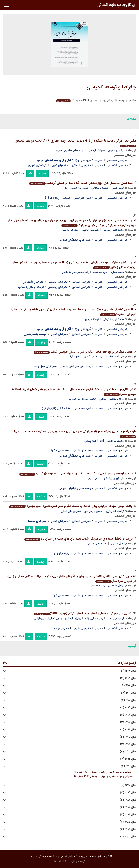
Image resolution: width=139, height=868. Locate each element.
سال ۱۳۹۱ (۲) (128, 766)
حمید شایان (118, 272)
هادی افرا (75, 357)
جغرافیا (99, 160)
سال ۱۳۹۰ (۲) (128, 785)
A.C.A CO (60, 861)
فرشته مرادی (92, 319)
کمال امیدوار (118, 544)
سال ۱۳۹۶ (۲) (128, 730)
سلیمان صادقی (100, 188)
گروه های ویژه (83, 160)
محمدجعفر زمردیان (114, 230)
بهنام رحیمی (94, 478)
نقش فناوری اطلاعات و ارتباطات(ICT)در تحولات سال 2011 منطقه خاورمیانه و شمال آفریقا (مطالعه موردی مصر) (74, 392)
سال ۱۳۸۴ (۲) (128, 829)
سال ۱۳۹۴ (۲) (128, 744)
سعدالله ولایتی (70, 230)
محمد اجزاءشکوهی (114, 319)
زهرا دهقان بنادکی (97, 544)
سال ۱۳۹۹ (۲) (128, 708)
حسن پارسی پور (93, 511)
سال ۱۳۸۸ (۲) (128, 800)
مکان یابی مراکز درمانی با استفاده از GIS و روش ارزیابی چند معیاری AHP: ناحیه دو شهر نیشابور (76, 143)
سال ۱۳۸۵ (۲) (128, 822)
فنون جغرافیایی (82, 198)
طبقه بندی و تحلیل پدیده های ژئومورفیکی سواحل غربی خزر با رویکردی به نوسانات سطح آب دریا (75, 433)
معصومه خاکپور (91, 230)
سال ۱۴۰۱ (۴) (129, 693)
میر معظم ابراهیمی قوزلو (70, 150)
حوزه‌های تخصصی (117, 160)
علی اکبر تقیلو (100, 272)
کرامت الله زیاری (115, 511)
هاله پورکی (90, 441)
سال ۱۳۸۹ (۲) (128, 793)
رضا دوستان (98, 586)
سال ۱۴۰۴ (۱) (129, 671)
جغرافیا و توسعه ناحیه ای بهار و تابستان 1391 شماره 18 (103, 777)
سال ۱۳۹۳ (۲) (128, 752)
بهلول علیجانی (116, 586)
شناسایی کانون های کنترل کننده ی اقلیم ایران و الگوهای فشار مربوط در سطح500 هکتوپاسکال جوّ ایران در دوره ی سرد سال (71, 579)
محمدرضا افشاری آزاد (112, 441)
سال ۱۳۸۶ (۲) (128, 815)
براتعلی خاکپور (116, 150)
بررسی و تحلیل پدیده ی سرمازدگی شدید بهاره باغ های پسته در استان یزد (79, 539)
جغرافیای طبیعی (82, 451)
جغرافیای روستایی (58, 282)
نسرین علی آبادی (71, 511)
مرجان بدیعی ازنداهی (112, 399)
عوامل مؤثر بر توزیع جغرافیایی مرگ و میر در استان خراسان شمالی (83, 352)
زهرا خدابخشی (96, 150)
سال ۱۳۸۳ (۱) (128, 837)
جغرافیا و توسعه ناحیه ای (111, 87)
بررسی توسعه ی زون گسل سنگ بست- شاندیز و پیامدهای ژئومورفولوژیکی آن (76, 473)
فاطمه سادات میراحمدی (83, 399)
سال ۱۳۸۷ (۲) (128, 807)
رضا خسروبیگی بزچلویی (75, 272)
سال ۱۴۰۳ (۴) (128, 678)
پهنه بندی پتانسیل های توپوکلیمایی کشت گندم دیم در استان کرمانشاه (81, 183)
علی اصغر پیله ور (115, 357)
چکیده (42, 173)
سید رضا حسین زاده (76, 188)
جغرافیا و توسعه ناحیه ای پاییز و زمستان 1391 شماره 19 (102, 772)
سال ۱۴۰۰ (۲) (128, 700)
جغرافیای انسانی (82, 165)
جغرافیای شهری (59, 165)
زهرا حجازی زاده (94, 618)
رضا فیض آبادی (93, 357)
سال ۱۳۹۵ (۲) (128, 737)
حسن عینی (118, 188)
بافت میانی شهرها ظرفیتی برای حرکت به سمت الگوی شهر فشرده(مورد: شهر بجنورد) (71, 506)
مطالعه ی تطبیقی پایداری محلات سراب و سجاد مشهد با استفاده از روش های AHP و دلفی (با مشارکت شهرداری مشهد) (72, 312)
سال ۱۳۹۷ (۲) (128, 722)
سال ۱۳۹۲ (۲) (128, 759)
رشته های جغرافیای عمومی (76, 367)
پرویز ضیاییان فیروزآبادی (48, 618)
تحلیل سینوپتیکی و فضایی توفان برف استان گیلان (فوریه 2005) (83, 613)
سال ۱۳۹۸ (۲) (128, 715)
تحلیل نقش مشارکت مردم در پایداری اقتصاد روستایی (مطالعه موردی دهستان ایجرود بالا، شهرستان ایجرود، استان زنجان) (74, 265)
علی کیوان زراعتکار (114, 478)
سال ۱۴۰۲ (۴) (128, 686)
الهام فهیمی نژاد (115, 618)
